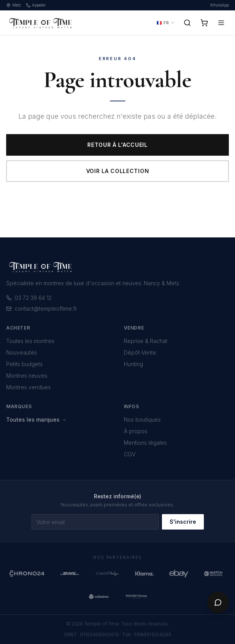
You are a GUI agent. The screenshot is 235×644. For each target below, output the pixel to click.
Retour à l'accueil (117, 145)
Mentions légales (145, 443)
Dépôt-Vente (140, 352)
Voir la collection (118, 171)
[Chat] (218, 602)
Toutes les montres (30, 341)
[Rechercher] (187, 23)
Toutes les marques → (36, 420)
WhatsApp (219, 5)
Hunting (133, 364)
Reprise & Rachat (146, 341)
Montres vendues (28, 387)
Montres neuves (27, 376)
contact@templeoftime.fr (42, 309)
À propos (136, 431)
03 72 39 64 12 (29, 298)
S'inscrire (183, 522)
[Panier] (204, 23)
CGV (130, 454)
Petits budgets (24, 364)
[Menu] (221, 23)
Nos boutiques (142, 420)
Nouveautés (22, 352)
